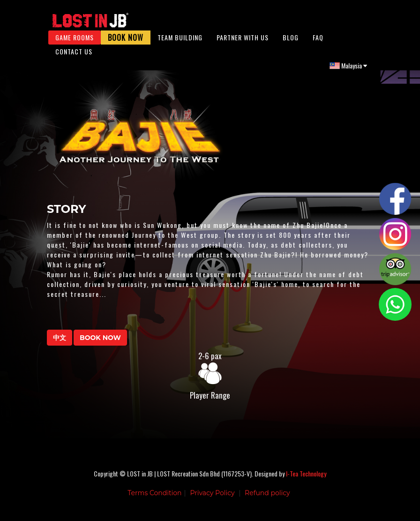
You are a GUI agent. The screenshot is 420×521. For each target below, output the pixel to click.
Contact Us (74, 56)
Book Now (126, 42)
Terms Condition (154, 500)
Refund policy (267, 500)
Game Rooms (75, 42)
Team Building (180, 42)
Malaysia (348, 70)
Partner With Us (243, 42)
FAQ (318, 42)
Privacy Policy (212, 500)
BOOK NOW (100, 345)
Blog (291, 42)
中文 (60, 345)
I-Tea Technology (306, 480)
